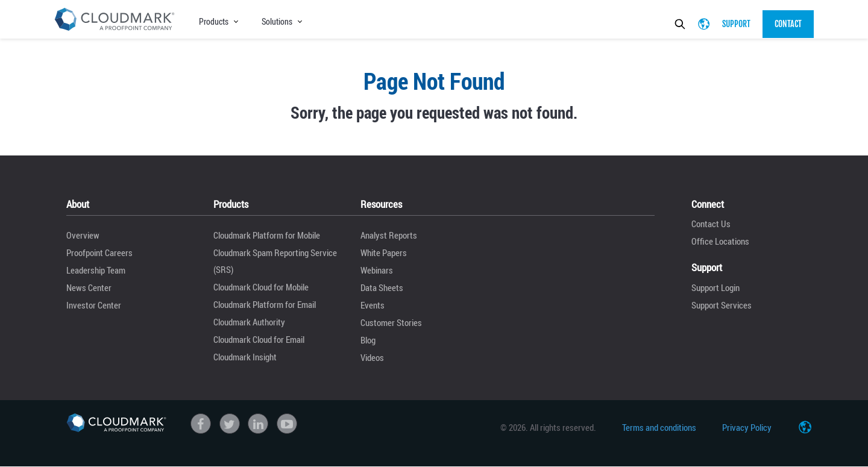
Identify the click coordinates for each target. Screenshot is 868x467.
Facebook (201, 424)
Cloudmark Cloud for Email (259, 339)
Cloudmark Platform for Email (265, 304)
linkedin (258, 424)
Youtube (287, 424)
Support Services (722, 305)
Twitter (230, 424)
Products (214, 21)
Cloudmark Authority (249, 322)
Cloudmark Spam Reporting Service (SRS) (275, 261)
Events (373, 305)
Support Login (715, 287)
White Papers (384, 252)
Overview (83, 235)
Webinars (377, 270)
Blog (368, 340)
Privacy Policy (747, 427)
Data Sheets (382, 287)
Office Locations (720, 241)
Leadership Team (96, 270)
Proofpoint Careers (99, 252)
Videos (372, 357)
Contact (788, 24)
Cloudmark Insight (245, 357)
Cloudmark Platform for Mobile (267, 235)
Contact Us (711, 224)
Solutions (277, 21)
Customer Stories (391, 322)
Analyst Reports (389, 235)
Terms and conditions (659, 427)
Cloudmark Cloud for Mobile (261, 287)
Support (736, 24)
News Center (89, 287)
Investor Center (94, 305)
